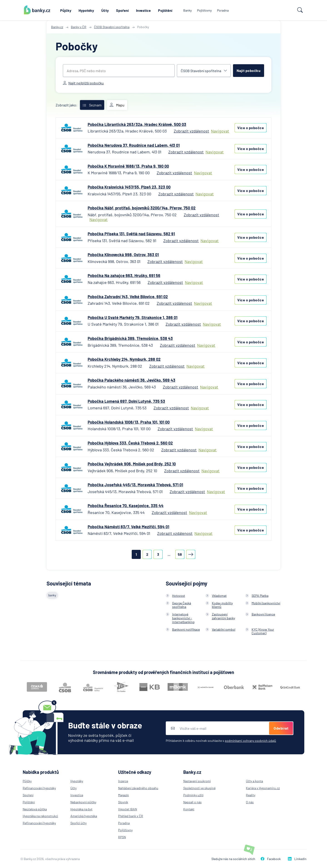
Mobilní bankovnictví (266, 603)
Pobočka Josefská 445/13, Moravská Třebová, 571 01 (135, 485)
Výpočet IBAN (128, 809)
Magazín (124, 795)
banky (52, 595)
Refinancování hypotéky (39, 788)
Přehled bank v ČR (131, 816)
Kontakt (189, 809)
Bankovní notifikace (186, 629)
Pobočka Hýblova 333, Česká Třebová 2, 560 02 (130, 443)
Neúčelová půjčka (35, 809)
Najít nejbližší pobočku (83, 83)
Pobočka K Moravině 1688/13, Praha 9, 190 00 (128, 166)
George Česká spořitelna (182, 605)
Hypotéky (86, 10)
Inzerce (123, 781)
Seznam (92, 105)
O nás (250, 802)
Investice (143, 10)
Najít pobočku (249, 70)
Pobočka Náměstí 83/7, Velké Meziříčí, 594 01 (128, 527)
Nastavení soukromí (197, 781)
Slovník (123, 802)
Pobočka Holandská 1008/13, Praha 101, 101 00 (129, 422)
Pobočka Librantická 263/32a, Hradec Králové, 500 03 (137, 124)
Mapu (117, 105)
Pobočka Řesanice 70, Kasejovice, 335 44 (126, 506)
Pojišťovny (204, 10)
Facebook (271, 859)
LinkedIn (297, 859)
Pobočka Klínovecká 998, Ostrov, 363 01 (123, 255)
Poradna (223, 10)
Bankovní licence (263, 614)
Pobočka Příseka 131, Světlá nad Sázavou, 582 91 (131, 234)
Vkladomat (219, 596)
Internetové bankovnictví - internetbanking (183, 618)
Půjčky (66, 10)
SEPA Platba (260, 596)
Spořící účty (78, 823)
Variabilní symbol (224, 629)
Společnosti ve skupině (199, 788)
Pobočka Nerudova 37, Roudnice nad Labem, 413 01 (134, 145)
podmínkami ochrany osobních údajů (250, 741)
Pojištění (165, 10)
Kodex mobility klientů (222, 605)
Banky (187, 10)
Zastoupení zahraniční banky (223, 616)
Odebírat (281, 728)
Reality (251, 795)
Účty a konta (254, 781)
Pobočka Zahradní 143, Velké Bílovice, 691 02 (128, 297)
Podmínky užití (193, 795)
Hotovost (179, 596)
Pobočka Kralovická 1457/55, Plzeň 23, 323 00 (129, 187)
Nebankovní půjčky (83, 802)
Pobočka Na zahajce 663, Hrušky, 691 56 (124, 275)
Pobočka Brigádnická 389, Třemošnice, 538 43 (130, 338)
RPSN (122, 837)
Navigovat (220, 131)
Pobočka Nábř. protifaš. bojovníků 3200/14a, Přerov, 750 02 (142, 208)
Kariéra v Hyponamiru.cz (263, 788)
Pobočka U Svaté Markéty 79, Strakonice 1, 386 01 (133, 317)
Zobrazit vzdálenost (191, 131)
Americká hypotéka (84, 816)
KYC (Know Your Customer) (263, 631)
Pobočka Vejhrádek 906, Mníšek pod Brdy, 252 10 (132, 464)
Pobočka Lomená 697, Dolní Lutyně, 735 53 (126, 401)
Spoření (122, 10)
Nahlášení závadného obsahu (138, 788)
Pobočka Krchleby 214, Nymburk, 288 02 (124, 359)
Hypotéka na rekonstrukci (40, 816)
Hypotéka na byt (81, 809)
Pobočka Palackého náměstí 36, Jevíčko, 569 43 (131, 380)
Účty (105, 10)
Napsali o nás (192, 802)
